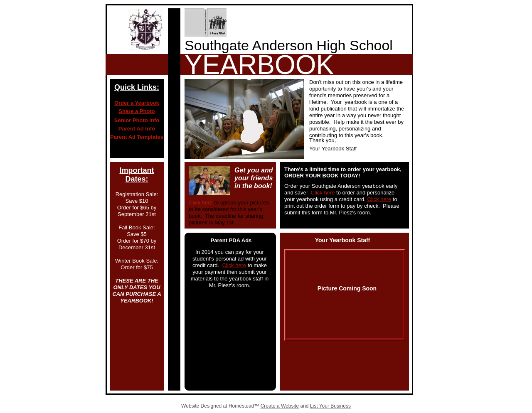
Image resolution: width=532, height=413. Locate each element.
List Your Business (330, 406)
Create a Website (280, 406)
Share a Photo (137, 111)
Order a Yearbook (137, 103)
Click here (201, 203)
